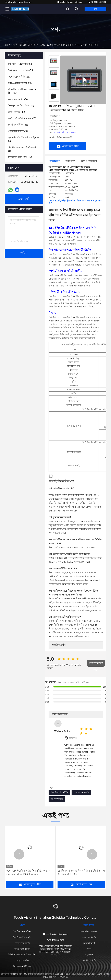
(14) (18, 99)
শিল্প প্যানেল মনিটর (81, 792)
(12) (21, 106)
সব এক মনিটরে (57, 799)
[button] (19, 854)
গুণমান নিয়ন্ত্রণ (89, 943)
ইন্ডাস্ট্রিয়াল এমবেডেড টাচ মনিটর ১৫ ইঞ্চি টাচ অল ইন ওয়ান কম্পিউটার (81, 872)
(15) (22, 149)
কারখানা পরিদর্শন (89, 937)
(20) (23, 139)
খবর (89, 949)
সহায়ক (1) (73, 738)
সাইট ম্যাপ (89, 955)
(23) (19, 77)
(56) (21, 64)
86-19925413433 (97, 2)
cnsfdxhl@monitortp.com (70, 2)
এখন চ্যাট (24, 199)
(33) (18, 125)
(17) (22, 118)
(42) (16, 112)
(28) (20, 83)
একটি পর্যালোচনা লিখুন (96, 664)
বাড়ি (7, 45)
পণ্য (14, 45)
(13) (22, 91)
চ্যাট (96, 9)
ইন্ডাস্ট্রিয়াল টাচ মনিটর (28, 45)
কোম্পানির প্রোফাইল (89, 932)
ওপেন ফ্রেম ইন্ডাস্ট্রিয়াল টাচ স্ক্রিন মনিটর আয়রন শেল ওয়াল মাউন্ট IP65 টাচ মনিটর (28, 872)
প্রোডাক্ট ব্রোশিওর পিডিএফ (65, 132)
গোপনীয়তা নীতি (89, 960)
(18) (18, 131)
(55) (21, 70)
